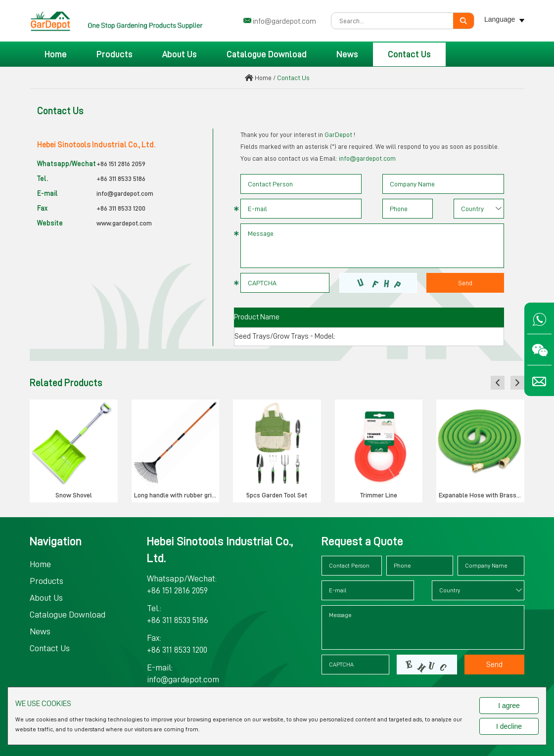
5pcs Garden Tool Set (277, 495)
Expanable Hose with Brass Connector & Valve (482, 495)
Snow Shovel (74, 495)
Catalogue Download (267, 54)
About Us (180, 54)
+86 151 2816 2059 (121, 164)
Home (56, 54)
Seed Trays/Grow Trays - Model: (285, 336)
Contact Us (409, 54)
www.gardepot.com (124, 223)
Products (115, 54)
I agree (509, 706)
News (347, 54)
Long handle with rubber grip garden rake (177, 495)
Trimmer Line (379, 495)
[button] (498, 383)
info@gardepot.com (284, 21)
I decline (509, 726)
